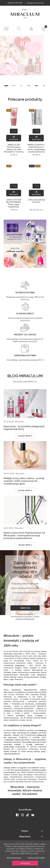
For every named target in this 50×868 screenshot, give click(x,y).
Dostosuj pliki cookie (36, 858)
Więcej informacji (14, 858)
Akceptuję (25, 863)
